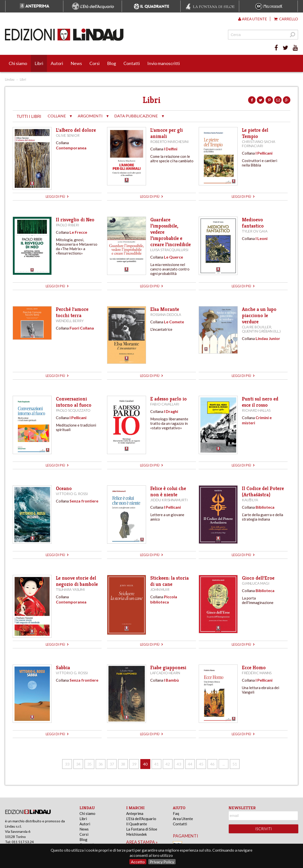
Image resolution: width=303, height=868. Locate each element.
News (76, 63)
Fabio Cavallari (165, 404)
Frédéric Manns (257, 673)
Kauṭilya (250, 500)
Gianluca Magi (256, 583)
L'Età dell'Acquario (141, 819)
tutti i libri (29, 117)
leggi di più (57, 197)
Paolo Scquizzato (73, 410)
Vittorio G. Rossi (72, 494)
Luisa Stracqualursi (169, 250)
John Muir (160, 589)
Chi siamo (18, 63)
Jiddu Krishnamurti (169, 500)
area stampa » (142, 842)
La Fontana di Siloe (142, 829)
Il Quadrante (137, 824)
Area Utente (183, 819)
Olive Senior (68, 135)
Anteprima (135, 813)
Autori (57, 63)
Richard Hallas (256, 410)
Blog (112, 63)
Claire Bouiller (257, 327)
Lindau (10, 79)
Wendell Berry (70, 321)
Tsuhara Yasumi (70, 589)
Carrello (286, 19)
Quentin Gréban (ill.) (261, 331)
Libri (39, 63)
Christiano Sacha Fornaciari (259, 144)
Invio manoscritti (164, 63)
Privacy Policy (162, 862)
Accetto (138, 862)
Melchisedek (136, 834)
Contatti (132, 63)
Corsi (95, 63)
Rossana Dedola (166, 315)
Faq (176, 813)
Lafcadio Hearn (165, 673)
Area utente (253, 19)
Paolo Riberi (68, 225)
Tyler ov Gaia (255, 231)
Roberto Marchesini (170, 142)
